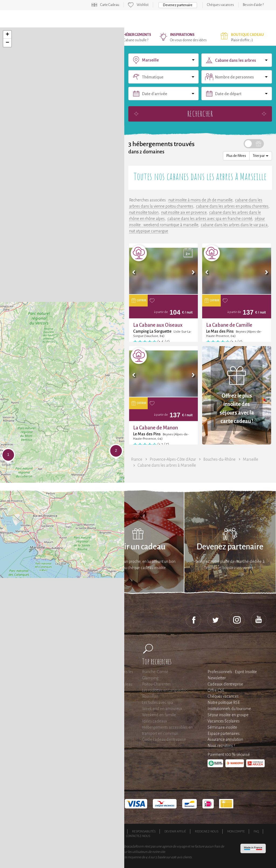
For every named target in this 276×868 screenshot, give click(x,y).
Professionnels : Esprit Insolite (232, 672)
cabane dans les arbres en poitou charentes (232, 206)
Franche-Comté (155, 672)
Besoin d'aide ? (253, 5)
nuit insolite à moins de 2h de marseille (200, 200)
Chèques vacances (220, 5)
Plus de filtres (236, 156)
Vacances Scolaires (224, 721)
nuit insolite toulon (144, 212)
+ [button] (7, 35)
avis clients (184, 857)
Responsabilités (144, 831)
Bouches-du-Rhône (219, 459)
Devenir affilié (175, 831)
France (137, 459)
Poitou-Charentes (156, 684)
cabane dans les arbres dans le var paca (234, 225)
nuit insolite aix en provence (184, 212)
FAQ (256, 831)
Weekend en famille (159, 715)
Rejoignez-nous (207, 831)
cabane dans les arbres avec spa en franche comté (210, 219)
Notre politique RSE (224, 702)
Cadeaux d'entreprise (225, 684)
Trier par (261, 156)
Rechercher (200, 114)
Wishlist (143, 5)
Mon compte (236, 831)
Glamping (150, 678)
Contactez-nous (138, 836)
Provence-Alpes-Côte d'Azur (173, 459)
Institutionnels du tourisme (229, 709)
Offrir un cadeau (138, 547)
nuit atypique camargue (149, 231)
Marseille (251, 459)
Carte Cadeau (110, 5)
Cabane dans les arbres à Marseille (167, 465)
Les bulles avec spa (158, 702)
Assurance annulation (225, 739)
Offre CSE (216, 690)
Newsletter (217, 678)
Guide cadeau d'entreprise (164, 739)
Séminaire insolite (222, 727)
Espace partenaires (224, 733)
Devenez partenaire (178, 5)
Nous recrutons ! (221, 746)
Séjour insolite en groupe (228, 715)
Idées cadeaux (155, 721)
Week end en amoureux (162, 709)
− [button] (7, 43)
